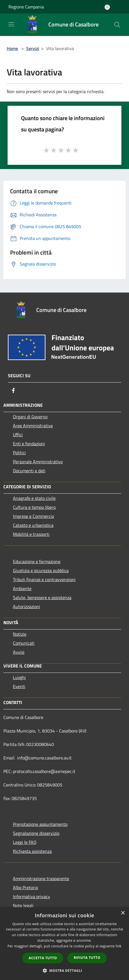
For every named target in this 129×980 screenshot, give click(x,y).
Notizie (20, 634)
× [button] (123, 913)
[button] (65, 970)
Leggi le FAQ (25, 842)
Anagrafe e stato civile (34, 498)
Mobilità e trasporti (31, 534)
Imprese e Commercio (33, 516)
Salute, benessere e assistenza (42, 597)
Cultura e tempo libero (34, 507)
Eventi (19, 686)
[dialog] (64, 944)
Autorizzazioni (27, 606)
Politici (19, 453)
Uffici (18, 435)
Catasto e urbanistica (33, 525)
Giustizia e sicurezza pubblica (41, 570)
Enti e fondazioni (29, 444)
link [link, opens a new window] (118, 946)
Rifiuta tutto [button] (87, 958)
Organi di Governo (30, 417)
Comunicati (24, 643)
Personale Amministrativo (38, 462)
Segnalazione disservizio (36, 833)
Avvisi (19, 652)
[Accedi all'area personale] (107, 7)
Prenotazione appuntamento (40, 824)
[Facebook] (13, 390)
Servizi (33, 48)
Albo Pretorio (25, 887)
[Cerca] (117, 25)
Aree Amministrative (33, 426)
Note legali (23, 905)
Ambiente (22, 588)
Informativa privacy (31, 896)
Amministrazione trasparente (41, 878)
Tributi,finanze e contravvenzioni (44, 579)
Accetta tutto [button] (43, 958)
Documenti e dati (29, 471)
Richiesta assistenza (32, 851)
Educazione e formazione (37, 561)
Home (12, 48)
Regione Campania (26, 7)
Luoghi (19, 677)
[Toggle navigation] (11, 24)
